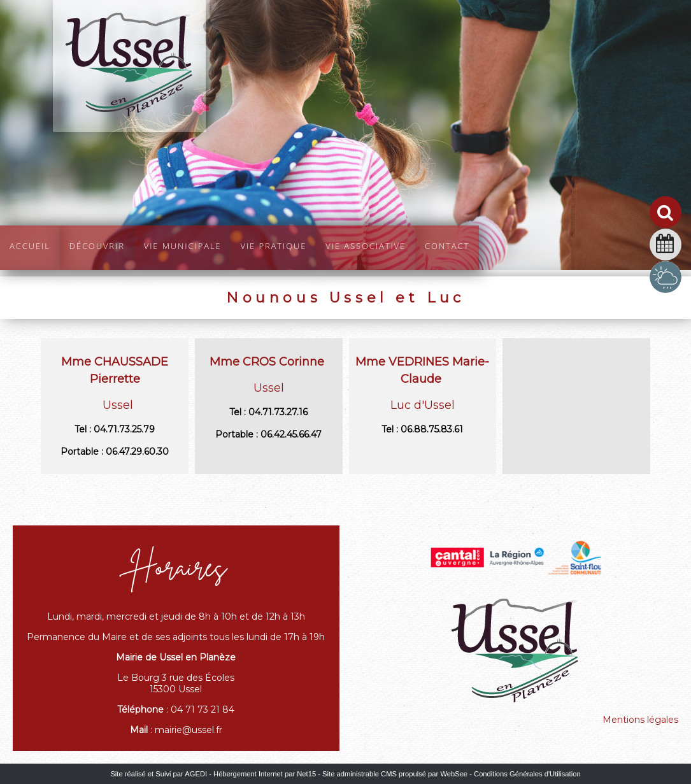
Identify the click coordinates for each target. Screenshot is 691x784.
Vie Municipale (183, 245)
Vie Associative (366, 245)
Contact (447, 245)
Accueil (30, 245)
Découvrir (97, 245)
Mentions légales (640, 720)
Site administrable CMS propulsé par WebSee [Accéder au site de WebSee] (395, 774)
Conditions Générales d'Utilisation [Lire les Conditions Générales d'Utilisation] (527, 774)
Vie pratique (274, 245)
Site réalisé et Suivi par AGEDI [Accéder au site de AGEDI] (159, 774)
